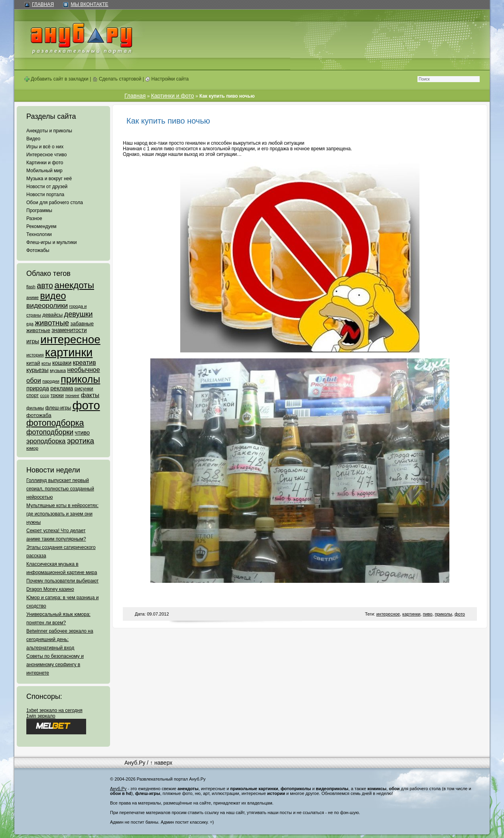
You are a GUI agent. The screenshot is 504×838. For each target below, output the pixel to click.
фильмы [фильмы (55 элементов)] (35, 408)
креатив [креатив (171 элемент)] (85, 363)
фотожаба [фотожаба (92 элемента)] (39, 415)
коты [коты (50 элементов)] (46, 363)
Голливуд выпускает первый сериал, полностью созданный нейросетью (60, 489)
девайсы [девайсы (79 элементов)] (52, 315)
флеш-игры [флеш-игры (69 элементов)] (58, 408)
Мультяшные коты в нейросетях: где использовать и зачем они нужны (62, 514)
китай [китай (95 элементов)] (33, 363)
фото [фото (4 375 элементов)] (86, 405)
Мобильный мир (44, 171)
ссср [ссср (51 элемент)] (44, 395)
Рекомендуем (41, 226)
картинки (411, 614)
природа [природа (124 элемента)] (38, 388)
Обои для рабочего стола (55, 203)
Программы (39, 210)
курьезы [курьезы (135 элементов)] (37, 370)
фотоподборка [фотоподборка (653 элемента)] (55, 423)
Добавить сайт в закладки (56, 79)
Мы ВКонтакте (89, 4)
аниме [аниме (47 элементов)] (32, 297)
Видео (33, 139)
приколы (444, 614)
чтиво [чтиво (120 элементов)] (82, 433)
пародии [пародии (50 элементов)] (51, 381)
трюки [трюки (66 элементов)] (57, 395)
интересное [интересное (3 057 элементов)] (70, 339)
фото (460, 614)
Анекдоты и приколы (49, 131)
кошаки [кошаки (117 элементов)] (62, 363)
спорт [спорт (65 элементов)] (32, 395)
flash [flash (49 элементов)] (31, 287)
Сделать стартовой (117, 79)
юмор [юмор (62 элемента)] (32, 448)
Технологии (39, 234)
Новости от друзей (47, 187)
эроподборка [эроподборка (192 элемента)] (46, 441)
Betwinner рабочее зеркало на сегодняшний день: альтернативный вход (60, 639)
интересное (388, 614)
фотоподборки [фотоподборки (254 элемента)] (50, 432)
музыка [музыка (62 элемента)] (58, 370)
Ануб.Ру (135, 763)
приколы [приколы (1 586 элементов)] (80, 379)
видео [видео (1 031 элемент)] (53, 296)
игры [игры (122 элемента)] (33, 341)
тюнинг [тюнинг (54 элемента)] (72, 395)
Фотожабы (38, 250)
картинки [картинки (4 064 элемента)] (69, 352)
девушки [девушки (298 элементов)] (78, 314)
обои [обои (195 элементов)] (34, 380)
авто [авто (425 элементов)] (45, 285)
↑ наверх (161, 763)
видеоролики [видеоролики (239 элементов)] (47, 305)
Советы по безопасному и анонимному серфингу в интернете (55, 665)
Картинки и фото (45, 163)
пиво (427, 614)
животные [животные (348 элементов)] (52, 323)
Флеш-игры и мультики (51, 242)
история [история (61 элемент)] (35, 355)
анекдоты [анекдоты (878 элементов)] (74, 285)
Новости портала (45, 195)
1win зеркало (41, 716)
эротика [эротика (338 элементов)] (81, 441)
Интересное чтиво (46, 155)
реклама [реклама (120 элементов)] (62, 388)
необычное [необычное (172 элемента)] (83, 370)
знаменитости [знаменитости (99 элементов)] (69, 330)
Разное (34, 218)
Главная (43, 4)
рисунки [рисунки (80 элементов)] (84, 389)
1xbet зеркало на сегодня (54, 710)
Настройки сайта (167, 79)
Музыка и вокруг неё (49, 179)
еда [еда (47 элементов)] (30, 324)
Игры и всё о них (45, 147)
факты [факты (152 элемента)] (90, 395)
